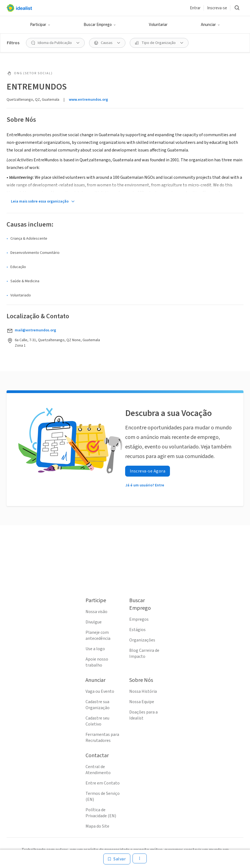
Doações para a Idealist (143, 715)
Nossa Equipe (142, 702)
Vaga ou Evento (100, 691)
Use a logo (95, 649)
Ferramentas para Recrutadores (102, 738)
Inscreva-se (217, 8)
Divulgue (94, 622)
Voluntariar (158, 25)
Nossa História (143, 691)
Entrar (195, 8)
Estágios (137, 630)
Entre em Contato (103, 783)
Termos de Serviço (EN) (103, 796)
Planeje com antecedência (98, 635)
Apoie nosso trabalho (97, 662)
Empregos (139, 619)
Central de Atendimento (98, 770)
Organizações (142, 640)
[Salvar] (117, 859)
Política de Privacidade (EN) (101, 813)
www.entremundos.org (88, 100)
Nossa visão (96, 612)
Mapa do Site (97, 826)
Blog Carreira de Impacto (144, 653)
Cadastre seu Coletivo (97, 721)
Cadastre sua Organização (98, 705)
